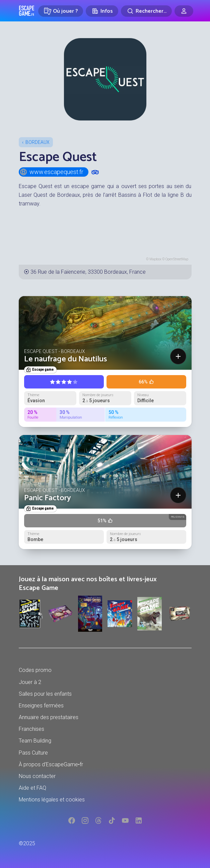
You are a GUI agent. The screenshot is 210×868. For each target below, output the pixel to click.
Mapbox (155, 259)
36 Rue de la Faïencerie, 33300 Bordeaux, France (88, 272)
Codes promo (35, 670)
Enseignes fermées (41, 706)
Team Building (35, 741)
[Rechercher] (146, 11)
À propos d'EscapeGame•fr (51, 764)
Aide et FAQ (32, 788)
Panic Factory (48, 498)
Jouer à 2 (30, 682)
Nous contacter (37, 776)
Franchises (31, 729)
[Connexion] (184, 11)
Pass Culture (33, 753)
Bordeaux (38, 142)
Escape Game (27, 11)
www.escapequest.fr (51, 172)
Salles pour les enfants (45, 694)
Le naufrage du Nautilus (65, 359)
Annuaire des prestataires (49, 717)
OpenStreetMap (177, 259)
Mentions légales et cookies (52, 800)
